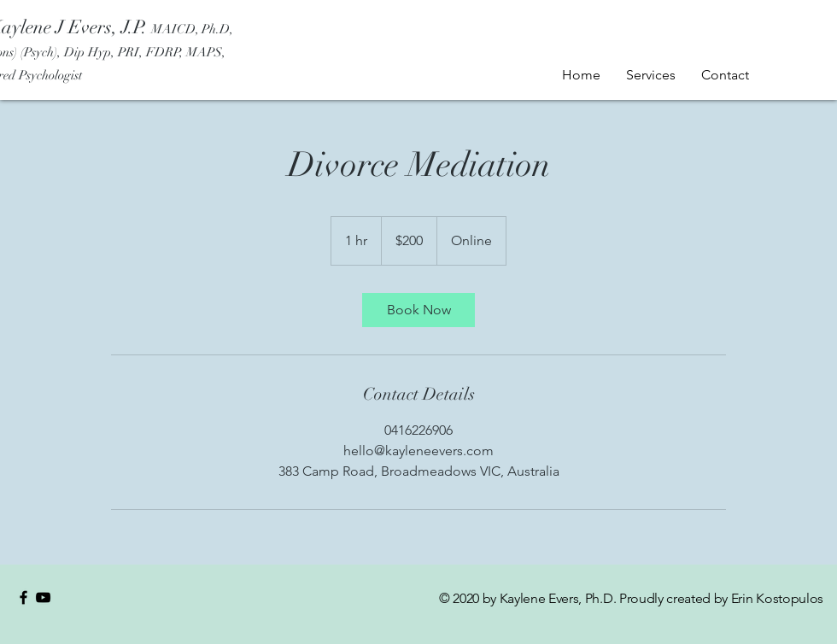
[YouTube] (43, 597)
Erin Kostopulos (777, 598)
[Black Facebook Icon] (23, 597)
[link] (418, 310)
